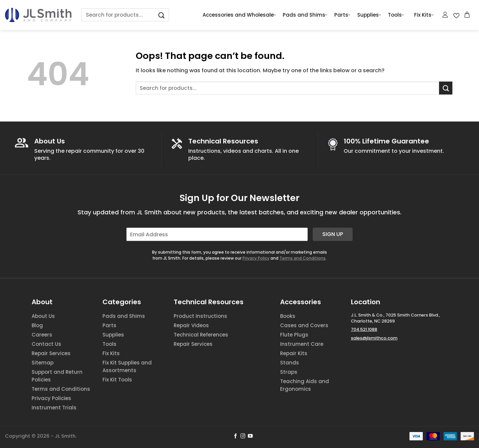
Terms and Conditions (303, 258)
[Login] (445, 15)
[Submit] (162, 15)
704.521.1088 (364, 329)
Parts (342, 15)
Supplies (369, 15)
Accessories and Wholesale (239, 15)
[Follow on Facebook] (236, 436)
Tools (396, 15)
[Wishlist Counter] (456, 15)
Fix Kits (424, 15)
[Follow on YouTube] (250, 436)
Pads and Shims (305, 15)
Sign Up (333, 234)
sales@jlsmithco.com (374, 338)
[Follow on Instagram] (243, 436)
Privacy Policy (256, 258)
